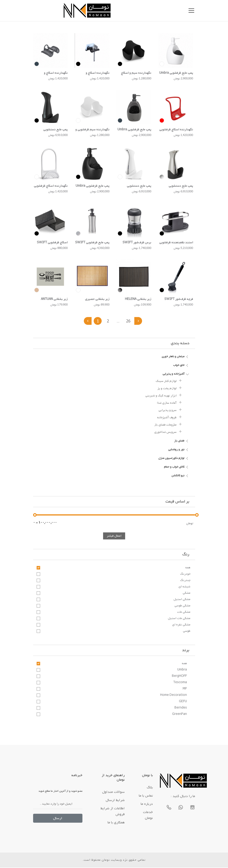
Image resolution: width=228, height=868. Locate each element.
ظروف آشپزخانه (170, 417)
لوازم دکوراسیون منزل (174, 458)
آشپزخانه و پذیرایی (176, 374)
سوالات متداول (113, 792)
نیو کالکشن (180, 476)
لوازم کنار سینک (169, 381)
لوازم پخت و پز (170, 388)
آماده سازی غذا (170, 403)
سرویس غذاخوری (168, 432)
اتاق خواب (181, 365)
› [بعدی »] (139, 321)
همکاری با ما (116, 823)
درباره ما (147, 804)
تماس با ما (146, 796)
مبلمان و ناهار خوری (175, 357)
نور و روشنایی (179, 450)
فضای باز (182, 441)
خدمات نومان (148, 816)
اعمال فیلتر (114, 536)
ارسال (58, 819)
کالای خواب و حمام (177, 467)
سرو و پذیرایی (170, 410)
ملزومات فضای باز (168, 425)
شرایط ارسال (115, 801)
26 (129, 322)
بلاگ (150, 788)
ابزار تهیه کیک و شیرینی (164, 395)
